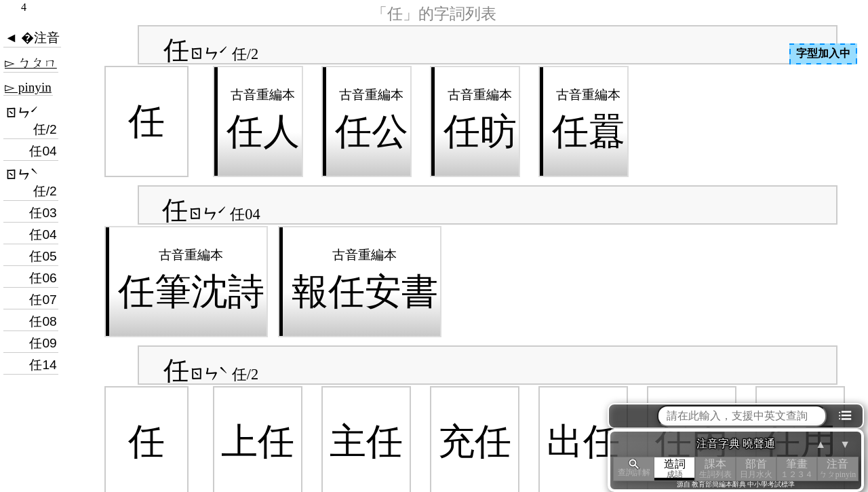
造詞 (675, 469)
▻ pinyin (28, 87)
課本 (715, 469)
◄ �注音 (32, 38)
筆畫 (797, 469)
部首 (756, 469)
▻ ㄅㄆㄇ (31, 63)
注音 (837, 469)
